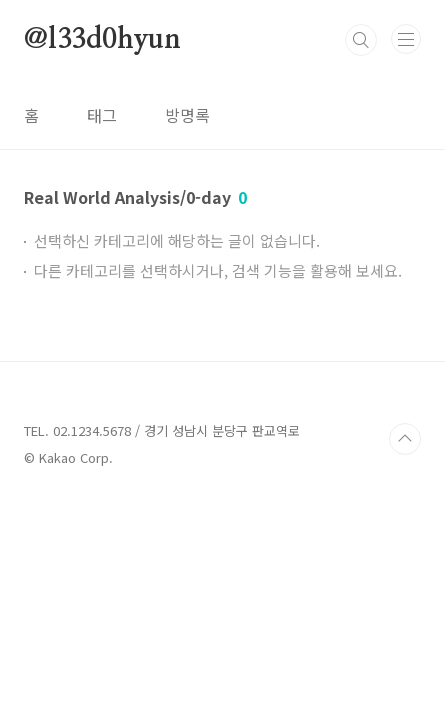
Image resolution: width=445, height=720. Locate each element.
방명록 (187, 115)
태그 (102, 115)
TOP (405, 439)
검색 (361, 40)
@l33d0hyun (102, 40)
